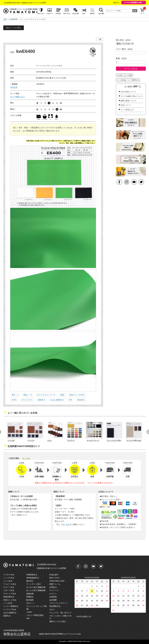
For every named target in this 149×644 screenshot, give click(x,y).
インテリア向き (10, 610)
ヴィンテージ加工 (34, 584)
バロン (50, 440)
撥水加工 (81, 400)
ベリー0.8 (11, 440)
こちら (67, 524)
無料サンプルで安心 (58, 622)
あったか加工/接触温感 (36, 590)
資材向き (41, 400)
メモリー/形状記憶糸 (35, 615)
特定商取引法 (55, 606)
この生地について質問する (128, 80)
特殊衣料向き (9, 597)
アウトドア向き (10, 594)
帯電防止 (30, 597)
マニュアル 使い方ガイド (60, 613)
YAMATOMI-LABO (57, 581)
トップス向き (9, 578)
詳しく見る (26, 458)
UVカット (30, 603)
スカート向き (9, 587)
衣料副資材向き (33, 578)
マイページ (54, 590)
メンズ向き (8, 603)
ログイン (116, 3)
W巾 (71, 400)
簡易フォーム (55, 584)
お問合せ (53, 587)
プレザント (71, 440)
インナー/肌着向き (11, 606)
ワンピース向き (10, 584)
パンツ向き (8, 581)
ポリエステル (27, 400)
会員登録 (53, 597)
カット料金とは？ (18, 97)
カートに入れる (131, 69)
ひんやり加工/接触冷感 (36, 587)
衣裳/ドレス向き (10, 600)
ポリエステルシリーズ (46, 395)
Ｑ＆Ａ (52, 610)
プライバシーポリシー (59, 603)
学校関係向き (32, 575)
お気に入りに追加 (124, 75)
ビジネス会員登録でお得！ (134, 2)
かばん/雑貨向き (57, 400)
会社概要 (53, 600)
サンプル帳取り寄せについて (132, 96)
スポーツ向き (9, 590)
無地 (62, 395)
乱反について (126, 105)
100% (14, 400)
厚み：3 (15, 395)
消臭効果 (30, 594)
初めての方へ (55, 578)
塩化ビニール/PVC (77, 395)
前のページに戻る (14, 28)
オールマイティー (93, 440)
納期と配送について (128, 101)
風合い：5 (28, 395)
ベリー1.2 (31, 440)
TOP (5, 19)
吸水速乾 (30, 600)
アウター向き (9, 575)
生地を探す (54, 575)
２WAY (29, 612)
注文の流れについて (128, 92)
